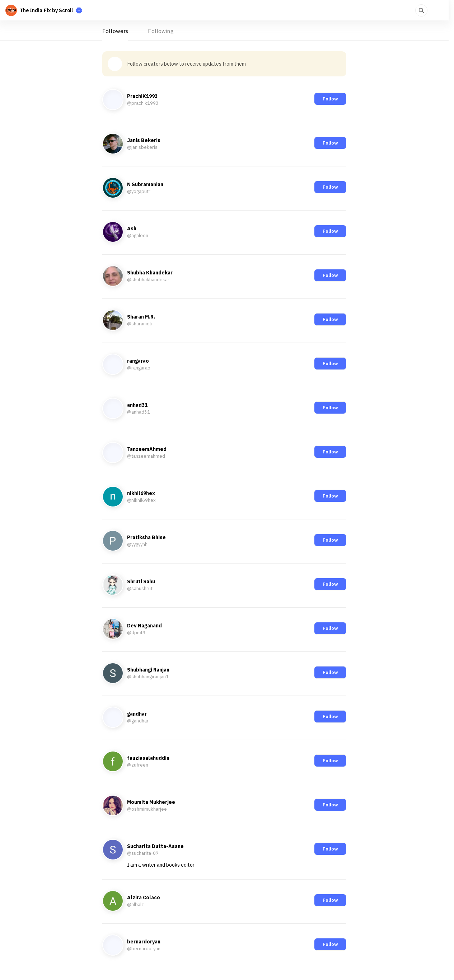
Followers (115, 31)
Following (161, 31)
